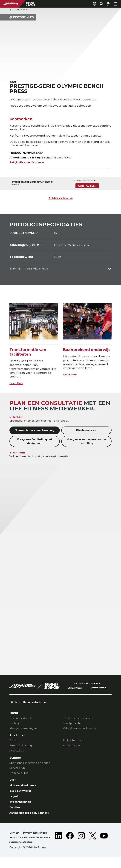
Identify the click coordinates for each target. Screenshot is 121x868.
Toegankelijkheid (22, 806)
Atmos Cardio (71, 748)
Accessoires (17, 753)
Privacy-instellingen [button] (37, 839)
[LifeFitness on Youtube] (104, 847)
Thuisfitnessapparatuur (78, 720)
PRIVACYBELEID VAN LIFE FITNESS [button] (26, 846)
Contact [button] (15, 839)
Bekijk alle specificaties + (27, 165)
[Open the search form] (99, 4)
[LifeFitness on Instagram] (81, 847)
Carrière (16, 812)
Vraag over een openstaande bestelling (86, 443)
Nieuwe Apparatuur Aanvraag (35, 432)
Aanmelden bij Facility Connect (33, 818)
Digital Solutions (73, 743)
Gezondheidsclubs (21, 720)
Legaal (14, 800)
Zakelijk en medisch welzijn (80, 730)
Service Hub (17, 770)
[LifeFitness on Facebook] (70, 847)
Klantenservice (86, 432)
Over (13, 782)
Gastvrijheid (17, 725)
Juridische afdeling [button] (23, 853)
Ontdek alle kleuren (61, 200)
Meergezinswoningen (23, 730)
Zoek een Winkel (22, 794)
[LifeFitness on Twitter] (93, 847)
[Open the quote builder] (107, 4)
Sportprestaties (73, 725)
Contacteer (87, 188)
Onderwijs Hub (19, 775)
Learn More (18, 385)
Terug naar (18, 10)
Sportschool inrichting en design (30, 765)
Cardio (13, 743)
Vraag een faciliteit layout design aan (35, 443)
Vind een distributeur (25, 788)
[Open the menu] (115, 4)
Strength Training (21, 748)
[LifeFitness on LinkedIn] (59, 847)
